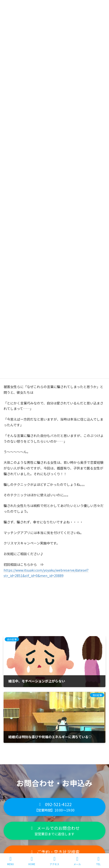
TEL (99, 861)
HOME (32, 861)
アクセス (54, 861)
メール (77, 861)
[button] (54, 807)
